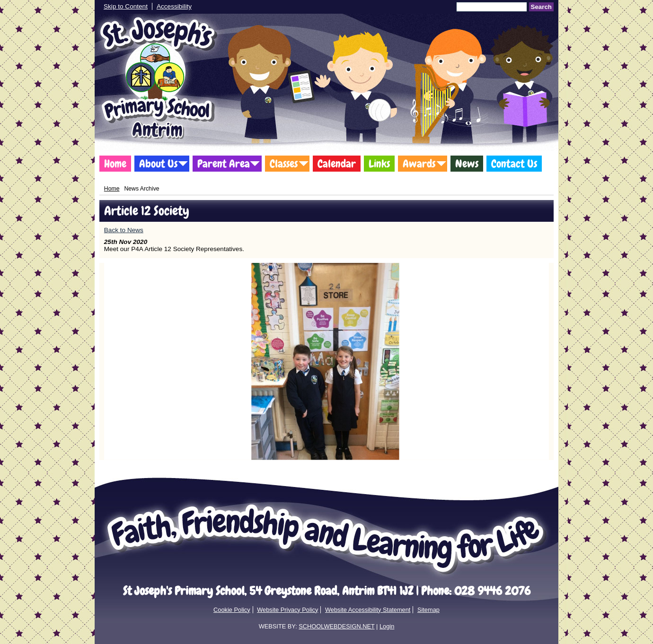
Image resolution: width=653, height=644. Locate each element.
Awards (419, 164)
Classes (284, 164)
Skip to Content (126, 6)
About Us (158, 164)
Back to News (124, 230)
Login (387, 626)
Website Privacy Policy (287, 610)
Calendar (337, 164)
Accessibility (174, 6)
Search (541, 7)
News (467, 164)
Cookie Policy (232, 610)
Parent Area (224, 164)
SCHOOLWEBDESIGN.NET (336, 626)
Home (115, 164)
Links (379, 164)
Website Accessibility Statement (368, 610)
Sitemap (428, 610)
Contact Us (514, 164)
